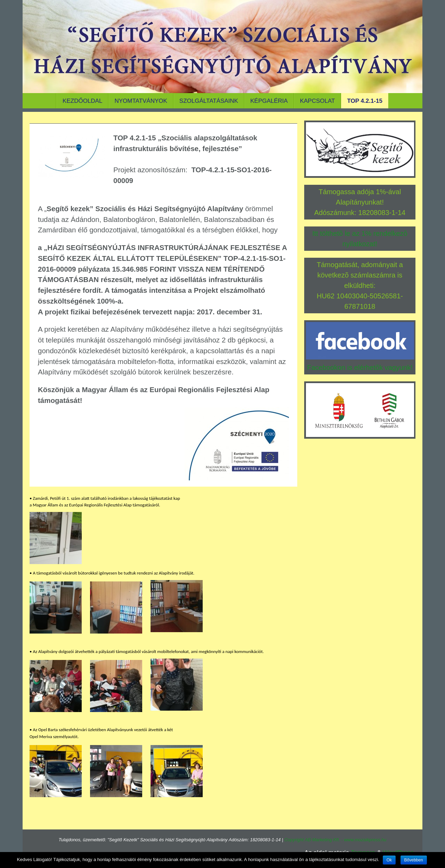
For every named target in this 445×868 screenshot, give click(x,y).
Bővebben (414, 860)
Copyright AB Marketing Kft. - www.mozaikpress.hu (335, 840)
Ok (389, 860)
